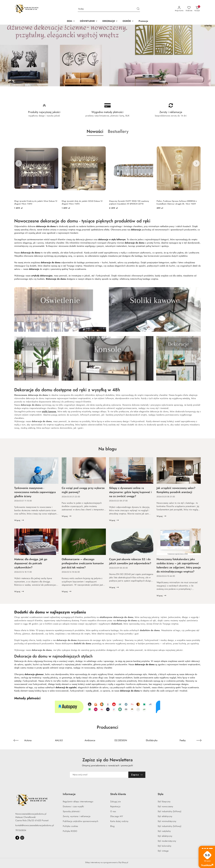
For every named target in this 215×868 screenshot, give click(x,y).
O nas (113, 811)
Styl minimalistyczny (167, 821)
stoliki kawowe (49, 412)
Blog (112, 826)
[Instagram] (22, 838)
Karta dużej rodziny (119, 821)
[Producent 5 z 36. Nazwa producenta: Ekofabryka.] (154, 740)
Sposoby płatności (71, 811)
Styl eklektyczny (165, 816)
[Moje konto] (179, 9)
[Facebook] (17, 838)
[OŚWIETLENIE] (89, 21)
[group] (107, 56)
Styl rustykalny (164, 831)
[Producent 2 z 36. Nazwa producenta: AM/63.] (61, 740)
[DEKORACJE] (110, 21)
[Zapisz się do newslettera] (99, 775)
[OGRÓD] (128, 21)
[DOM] (71, 21)
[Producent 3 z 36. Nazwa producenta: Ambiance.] (92, 740)
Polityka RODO (70, 831)
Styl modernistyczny (167, 841)
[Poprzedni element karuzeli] (16, 740)
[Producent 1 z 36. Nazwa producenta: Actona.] (30, 740)
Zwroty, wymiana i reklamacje (77, 816)
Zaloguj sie (115, 802)
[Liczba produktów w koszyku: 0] (197, 9)
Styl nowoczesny (165, 807)
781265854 (21, 830)
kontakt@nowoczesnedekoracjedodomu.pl (35, 825)
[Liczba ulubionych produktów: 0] (189, 9)
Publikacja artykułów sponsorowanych (81, 821)
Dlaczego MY (117, 816)
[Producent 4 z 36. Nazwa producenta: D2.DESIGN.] (123, 740)
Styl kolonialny (164, 846)
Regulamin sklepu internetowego (78, 802)
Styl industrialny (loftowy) (169, 811)
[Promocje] (143, 21)
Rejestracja (115, 807)
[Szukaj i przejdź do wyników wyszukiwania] (138, 9)
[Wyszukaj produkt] (109, 9)
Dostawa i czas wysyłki (73, 807)
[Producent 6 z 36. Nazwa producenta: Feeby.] (185, 740)
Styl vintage (163, 851)
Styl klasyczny (164, 802)
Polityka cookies (70, 826)
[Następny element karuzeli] (199, 740)
